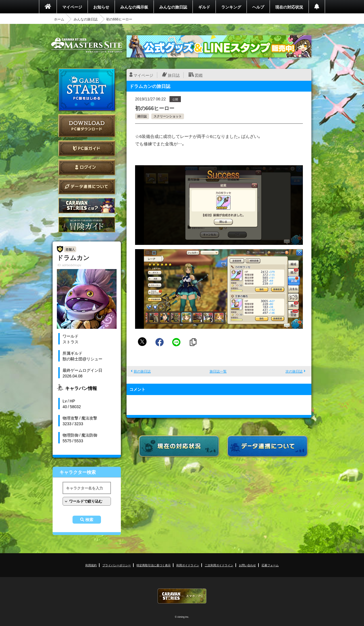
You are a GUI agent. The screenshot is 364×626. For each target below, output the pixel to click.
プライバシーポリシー (117, 565)
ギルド (204, 7)
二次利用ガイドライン (219, 565)
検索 (89, 520)
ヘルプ (258, 7)
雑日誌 (142, 116)
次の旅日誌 (294, 371)
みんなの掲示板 (134, 7)
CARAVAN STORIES (182, 596)
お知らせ (101, 7)
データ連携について (87, 186)
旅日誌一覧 (218, 371)
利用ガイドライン (188, 565)
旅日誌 (174, 75)
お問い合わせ (247, 565)
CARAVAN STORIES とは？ (87, 205)
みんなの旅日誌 (173, 7)
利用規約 (91, 565)
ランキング (231, 7)
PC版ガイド (87, 148)
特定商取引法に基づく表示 (154, 565)
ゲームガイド (87, 225)
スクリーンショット (168, 116)
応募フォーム (270, 565)
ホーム (59, 19)
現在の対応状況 (289, 7)
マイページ (72, 7)
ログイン (87, 167)
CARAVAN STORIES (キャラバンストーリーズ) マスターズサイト (87, 45)
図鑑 (199, 75)
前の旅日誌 (142, 371)
